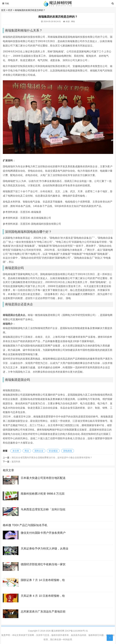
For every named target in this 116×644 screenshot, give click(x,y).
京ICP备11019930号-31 (76, 631)
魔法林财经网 (58, 631)
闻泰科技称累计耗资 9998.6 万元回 (43, 494)
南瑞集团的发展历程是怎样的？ (30, 10)
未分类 (16, 451)
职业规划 (53, 451)
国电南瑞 (68, 451)
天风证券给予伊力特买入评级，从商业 (45, 549)
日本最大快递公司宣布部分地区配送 (43, 478)
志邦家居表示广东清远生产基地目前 (43, 612)
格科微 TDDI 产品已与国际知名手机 (25, 525)
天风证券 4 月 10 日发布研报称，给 (43, 596)
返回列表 (16, 462)
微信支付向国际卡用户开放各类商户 (43, 533)
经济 (10, 10)
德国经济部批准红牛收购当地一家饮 (43, 564)
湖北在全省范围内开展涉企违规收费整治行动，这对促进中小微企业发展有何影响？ (52, 458)
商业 (27, 451)
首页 (3, 10)
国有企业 (39, 451)
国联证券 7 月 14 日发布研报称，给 (43, 580)
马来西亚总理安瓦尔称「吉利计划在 (43, 509)
